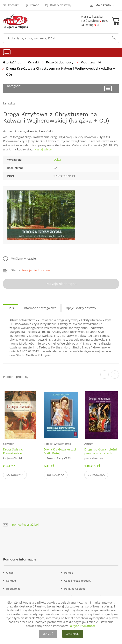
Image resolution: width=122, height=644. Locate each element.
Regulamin (13, 589)
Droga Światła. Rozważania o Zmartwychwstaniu (16, 453)
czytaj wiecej (44, 149)
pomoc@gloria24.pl (25, 524)
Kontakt (11, 581)
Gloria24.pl (12, 62)
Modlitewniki (91, 62)
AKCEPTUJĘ (73, 634)
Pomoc (69, 573)
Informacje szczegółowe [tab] (40, 308)
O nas (10, 573)
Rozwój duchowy (60, 62)
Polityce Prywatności (82, 626)
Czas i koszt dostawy (78, 581)
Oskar (58, 160)
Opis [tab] (11, 308)
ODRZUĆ (48, 634)
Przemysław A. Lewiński (34, 131)
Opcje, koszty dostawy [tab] (81, 308)
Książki (33, 62)
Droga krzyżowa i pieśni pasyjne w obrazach (101, 451)
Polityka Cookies (75, 589)
